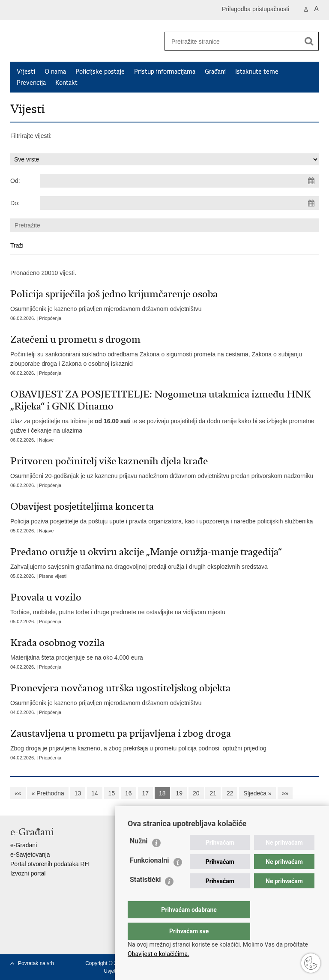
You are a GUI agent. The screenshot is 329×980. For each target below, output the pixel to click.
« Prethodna (48, 793)
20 (196, 793)
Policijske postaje (100, 72)
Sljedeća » (257, 793)
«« (18, 793)
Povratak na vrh (36, 963)
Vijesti (26, 72)
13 (78, 793)
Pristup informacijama (165, 72)
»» (285, 793)
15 (112, 793)
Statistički (145, 897)
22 (230, 793)
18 (162, 793)
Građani (215, 72)
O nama (55, 72)
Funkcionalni (150, 877)
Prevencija (31, 83)
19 (179, 793)
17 (146, 793)
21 (213, 793)
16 (129, 793)
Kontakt (66, 83)
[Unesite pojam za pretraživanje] (229, 41)
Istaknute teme (257, 72)
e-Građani (24, 845)
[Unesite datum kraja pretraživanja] (179, 203)
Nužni (139, 858)
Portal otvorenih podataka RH (50, 864)
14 (95, 793)
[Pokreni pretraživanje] (309, 41)
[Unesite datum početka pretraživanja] (179, 181)
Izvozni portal (28, 873)
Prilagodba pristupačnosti (256, 9)
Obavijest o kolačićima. (159, 954)
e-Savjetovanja (30, 855)
